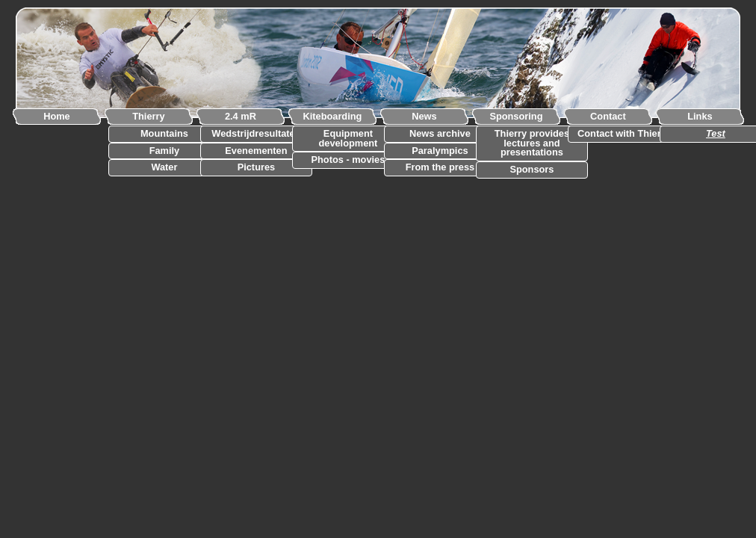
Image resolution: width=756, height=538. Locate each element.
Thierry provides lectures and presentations (532, 143)
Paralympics (440, 151)
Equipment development (348, 139)
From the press (440, 168)
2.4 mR (241, 116)
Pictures (257, 168)
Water (164, 168)
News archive (440, 134)
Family (165, 151)
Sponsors (532, 170)
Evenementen (256, 151)
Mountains (164, 134)
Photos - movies (348, 160)
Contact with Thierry (624, 134)
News (424, 116)
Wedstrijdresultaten (256, 134)
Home (57, 116)
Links (700, 116)
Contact (608, 116)
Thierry (148, 116)
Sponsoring (516, 116)
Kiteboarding (332, 116)
